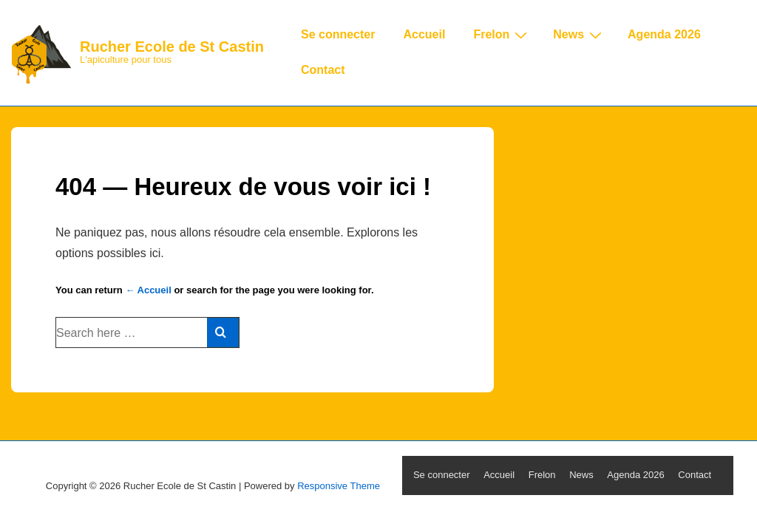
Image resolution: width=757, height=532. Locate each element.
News (579, 35)
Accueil (424, 34)
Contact (323, 70)
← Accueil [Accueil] (148, 290)
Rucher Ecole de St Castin (172, 47)
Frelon (502, 35)
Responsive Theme (339, 486)
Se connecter (338, 34)
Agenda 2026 (664, 34)
